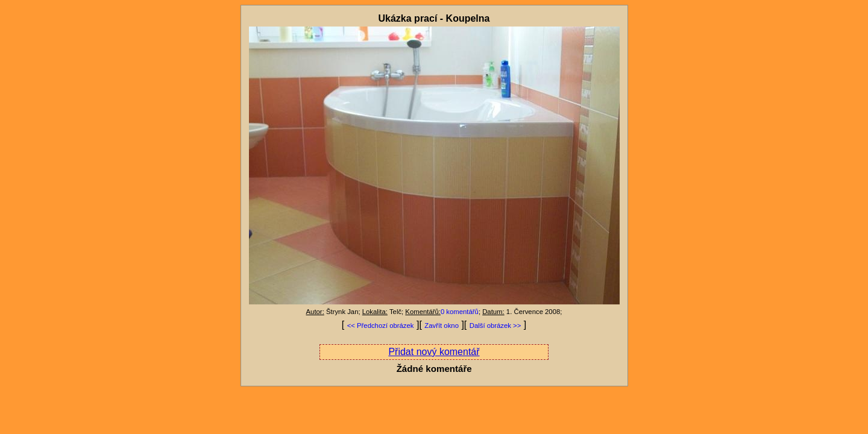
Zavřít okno (442, 325)
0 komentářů (460, 312)
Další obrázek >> (495, 325)
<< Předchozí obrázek (381, 325)
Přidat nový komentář (434, 352)
